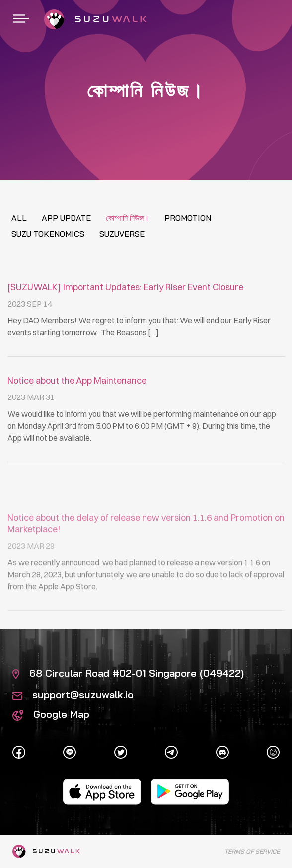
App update (66, 218)
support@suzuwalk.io (73, 694)
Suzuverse (122, 234)
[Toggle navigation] (21, 19)
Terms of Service (252, 851)
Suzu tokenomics (48, 234)
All (19, 218)
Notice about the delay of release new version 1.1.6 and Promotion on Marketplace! (146, 565)
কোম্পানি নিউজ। (128, 218)
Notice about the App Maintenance (77, 380)
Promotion (188, 218)
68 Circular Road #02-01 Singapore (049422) (128, 673)
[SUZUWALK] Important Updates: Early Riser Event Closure (125, 287)
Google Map (51, 714)
